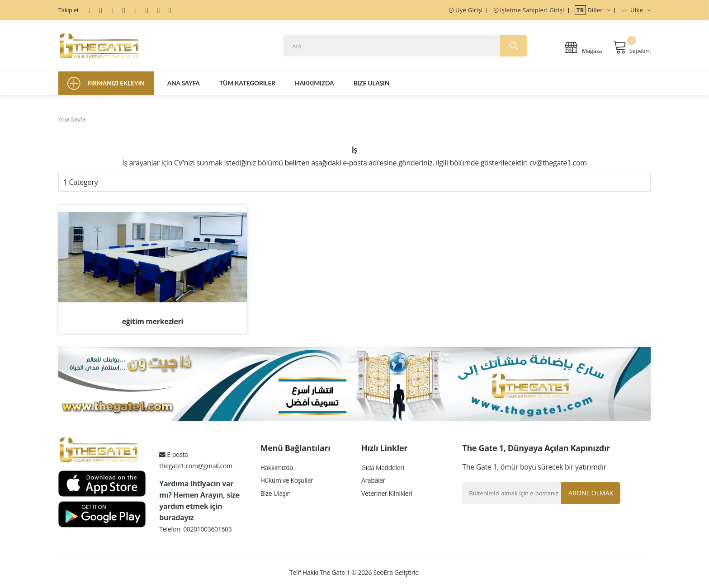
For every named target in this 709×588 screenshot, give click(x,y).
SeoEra (383, 574)
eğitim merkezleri (153, 324)
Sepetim (632, 48)
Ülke (636, 10)
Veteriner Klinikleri (387, 497)
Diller (593, 10)
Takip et (69, 10)
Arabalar (373, 483)
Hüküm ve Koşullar (287, 483)
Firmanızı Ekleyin (106, 85)
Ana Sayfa (184, 85)
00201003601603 (207, 531)
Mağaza (583, 48)
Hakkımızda (314, 85)
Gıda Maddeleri (383, 470)
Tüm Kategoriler (247, 85)
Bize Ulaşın (371, 85)
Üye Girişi (466, 10)
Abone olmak (590, 495)
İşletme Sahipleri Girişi (529, 10)
